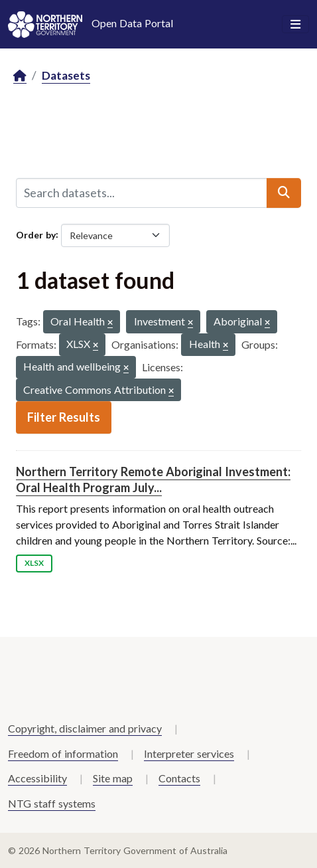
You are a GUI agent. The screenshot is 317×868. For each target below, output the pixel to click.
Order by (36, 234)
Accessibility (37, 778)
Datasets (66, 75)
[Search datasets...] (142, 193)
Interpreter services (189, 753)
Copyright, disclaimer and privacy (85, 728)
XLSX (34, 563)
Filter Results (64, 417)
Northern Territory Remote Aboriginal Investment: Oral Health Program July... (153, 479)
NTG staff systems (52, 803)
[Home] (20, 76)
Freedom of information (63, 753)
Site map (113, 778)
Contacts (179, 778)
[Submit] (284, 193)
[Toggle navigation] (295, 25)
